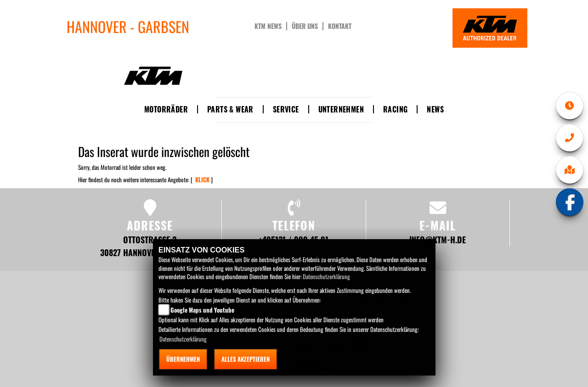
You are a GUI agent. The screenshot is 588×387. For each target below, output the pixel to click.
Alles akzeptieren (246, 359)
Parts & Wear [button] (230, 109)
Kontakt (340, 26)
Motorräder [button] (166, 109)
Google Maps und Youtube (202, 310)
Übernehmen (183, 359)
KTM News (268, 26)
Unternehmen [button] (341, 109)
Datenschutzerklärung (326, 276)
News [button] (435, 109)
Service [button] (286, 109)
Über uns (305, 26)
